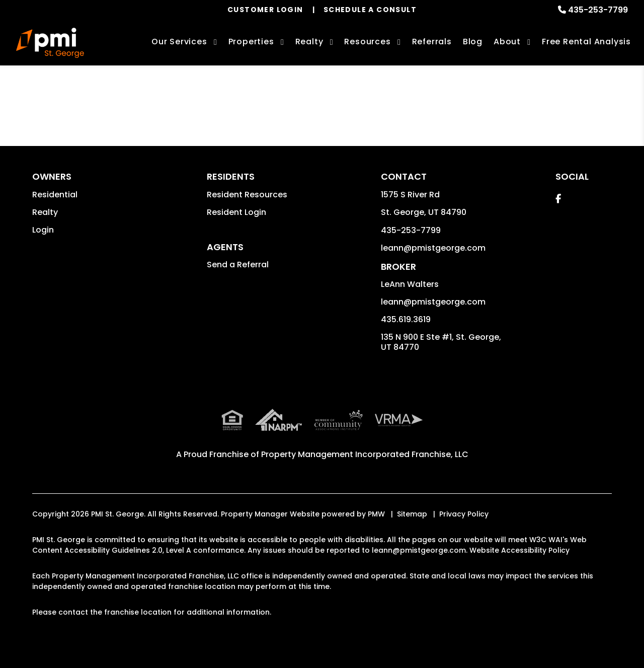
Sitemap (412, 514)
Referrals (432, 42)
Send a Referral (238, 265)
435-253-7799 (598, 10)
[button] (558, 199)
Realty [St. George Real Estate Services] (309, 42)
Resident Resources (247, 195)
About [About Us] (507, 42)
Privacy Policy (464, 514)
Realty (45, 212)
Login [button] (43, 230)
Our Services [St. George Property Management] (179, 42)
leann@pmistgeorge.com (433, 248)
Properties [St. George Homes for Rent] (251, 42)
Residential (55, 195)
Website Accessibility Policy (519, 550)
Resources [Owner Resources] (367, 42)
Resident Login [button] (236, 212)
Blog (473, 42)
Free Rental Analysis (586, 42)
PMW (376, 514)
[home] (50, 43)
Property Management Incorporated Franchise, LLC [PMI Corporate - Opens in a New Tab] (365, 454)
